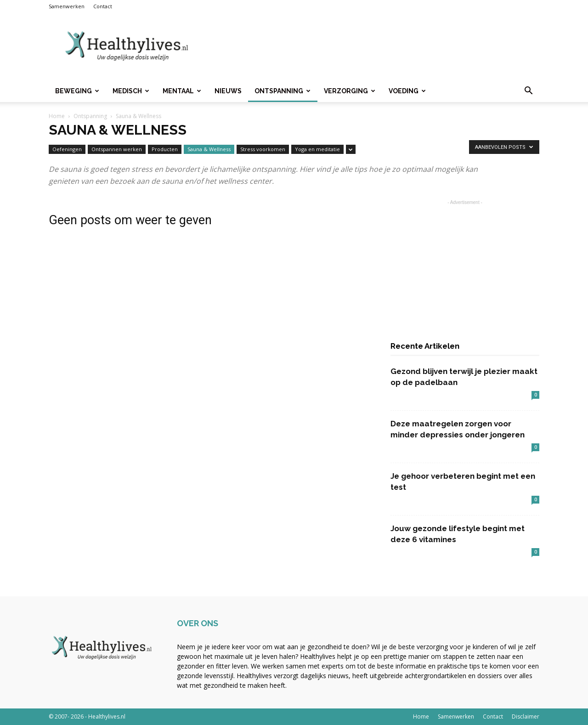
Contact (103, 6)
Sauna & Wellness (209, 149)
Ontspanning (283, 91)
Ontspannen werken (117, 149)
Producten (165, 149)
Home (57, 116)
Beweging (77, 91)
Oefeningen (67, 149)
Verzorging (350, 91)
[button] (528, 92)
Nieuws (228, 91)
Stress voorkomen (263, 149)
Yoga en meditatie (317, 149)
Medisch (131, 91)
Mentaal (182, 91)
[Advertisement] (372, 46)
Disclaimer (526, 717)
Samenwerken (67, 6)
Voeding (407, 91)
